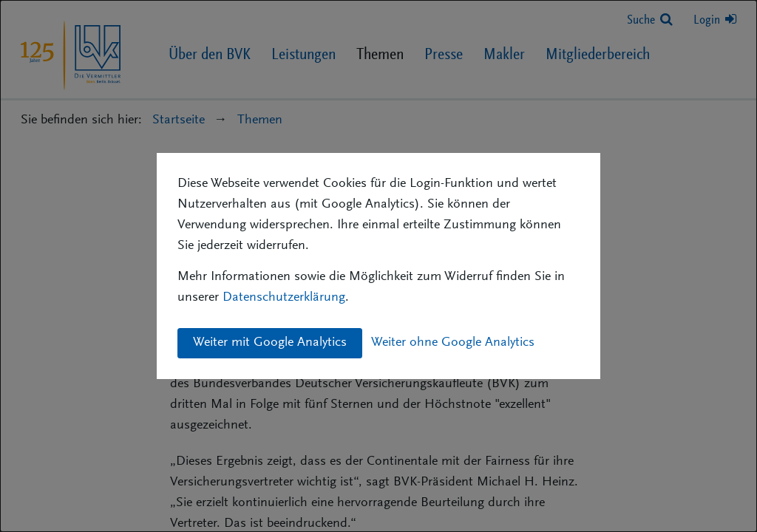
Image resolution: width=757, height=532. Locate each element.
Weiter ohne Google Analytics (453, 343)
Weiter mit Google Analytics (270, 343)
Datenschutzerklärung (284, 298)
